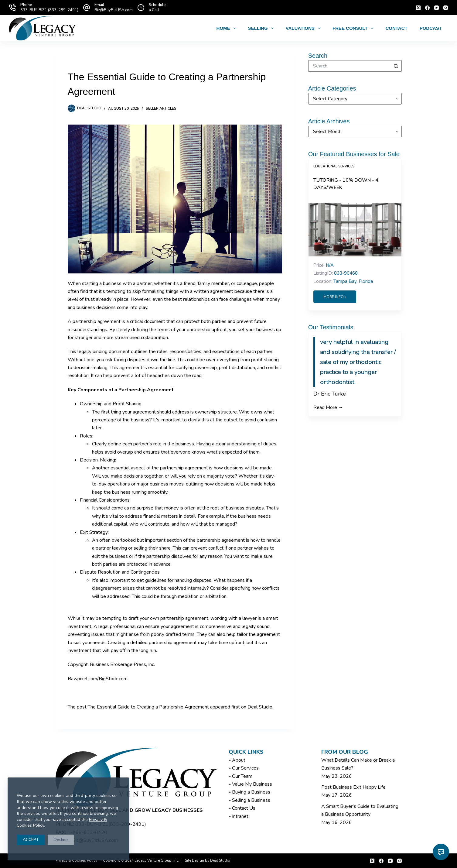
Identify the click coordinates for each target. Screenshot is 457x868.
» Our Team (240, 776)
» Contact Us (242, 808)
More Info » (335, 297)
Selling (262, 28)
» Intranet (239, 816)
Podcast (431, 28)
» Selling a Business (249, 800)
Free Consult (354, 28)
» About (237, 760)
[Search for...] (349, 66)
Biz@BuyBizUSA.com (114, 10)
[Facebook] (427, 8)
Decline (61, 840)
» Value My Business (250, 784)
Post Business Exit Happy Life (353, 787)
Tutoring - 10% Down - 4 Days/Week (346, 184)
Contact (396, 28)
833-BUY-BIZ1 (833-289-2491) (49, 10)
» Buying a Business (249, 792)
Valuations (304, 28)
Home (227, 28)
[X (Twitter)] (418, 8)
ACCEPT (31, 840)
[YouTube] (437, 8)
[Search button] (396, 66)
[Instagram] (446, 8)
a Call (154, 10)
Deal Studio (260, 707)
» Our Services (244, 768)
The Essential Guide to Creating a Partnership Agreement (148, 707)
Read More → (328, 407)
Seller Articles (161, 108)
